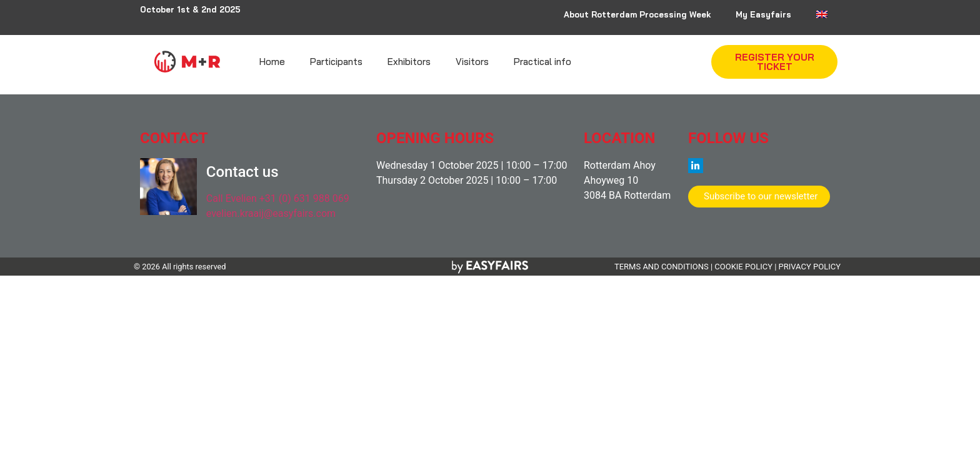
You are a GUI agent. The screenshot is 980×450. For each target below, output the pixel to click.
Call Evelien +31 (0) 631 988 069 (278, 198)
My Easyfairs (763, 14)
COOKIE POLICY (743, 267)
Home (272, 62)
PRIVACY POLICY (810, 267)
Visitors (472, 62)
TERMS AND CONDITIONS (662, 267)
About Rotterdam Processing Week (637, 14)
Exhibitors (409, 62)
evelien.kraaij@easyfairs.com (271, 213)
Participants (336, 62)
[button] (774, 62)
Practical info (542, 62)
